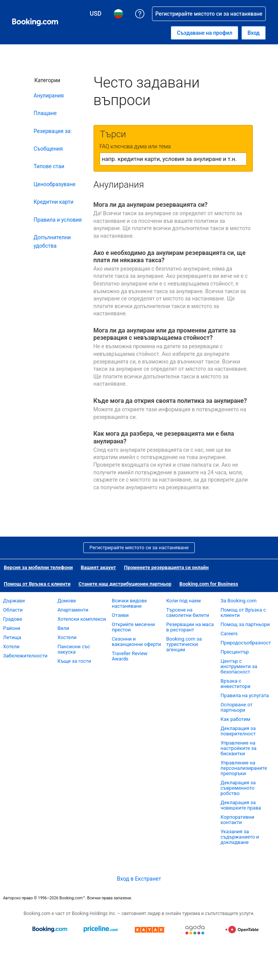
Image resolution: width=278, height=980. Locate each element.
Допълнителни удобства (52, 242)
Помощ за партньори (245, 624)
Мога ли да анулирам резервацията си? (151, 205)
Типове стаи (49, 166)
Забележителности (25, 656)
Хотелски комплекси (82, 619)
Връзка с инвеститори (236, 684)
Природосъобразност (246, 643)
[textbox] (173, 159)
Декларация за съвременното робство (238, 788)
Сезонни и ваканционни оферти (137, 642)
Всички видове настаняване (129, 603)
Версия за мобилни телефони (38, 567)
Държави (14, 601)
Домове (67, 601)
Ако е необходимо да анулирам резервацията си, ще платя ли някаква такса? (170, 256)
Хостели (67, 637)
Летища (12, 637)
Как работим (236, 719)
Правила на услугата (245, 695)
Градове (13, 619)
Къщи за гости (74, 661)
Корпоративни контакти (238, 820)
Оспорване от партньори (237, 707)
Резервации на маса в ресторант (190, 627)
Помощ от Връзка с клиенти (37, 584)
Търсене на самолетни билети (187, 612)
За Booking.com (239, 601)
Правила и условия (58, 220)
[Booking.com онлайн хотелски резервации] (35, 22)
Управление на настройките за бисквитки (239, 748)
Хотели (11, 647)
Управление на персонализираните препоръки (244, 768)
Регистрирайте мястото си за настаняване (139, 548)
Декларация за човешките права (241, 805)
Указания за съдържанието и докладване (240, 837)
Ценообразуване (55, 184)
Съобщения (48, 149)
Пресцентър (235, 652)
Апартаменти (73, 610)
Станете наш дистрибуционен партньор (125, 584)
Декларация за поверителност (238, 731)
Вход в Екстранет (139, 879)
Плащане (45, 113)
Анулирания (49, 96)
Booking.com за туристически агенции (184, 644)
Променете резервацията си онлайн (166, 567)
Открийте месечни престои (133, 627)
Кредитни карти (53, 202)
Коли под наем (183, 601)
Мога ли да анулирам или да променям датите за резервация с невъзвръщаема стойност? (165, 334)
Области (13, 610)
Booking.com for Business (209, 584)
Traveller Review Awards (130, 656)
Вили (63, 628)
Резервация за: (53, 131)
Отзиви (120, 615)
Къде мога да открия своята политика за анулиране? (170, 401)
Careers (229, 634)
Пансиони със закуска (74, 649)
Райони (12, 628)
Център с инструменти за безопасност (239, 666)
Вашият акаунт (99, 567)
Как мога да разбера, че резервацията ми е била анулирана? (164, 437)
